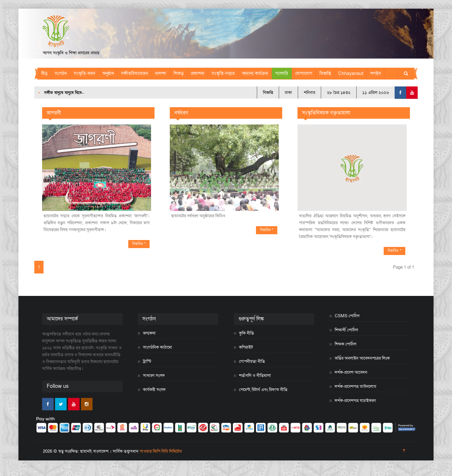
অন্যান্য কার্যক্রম (255, 73)
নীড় (44, 73)
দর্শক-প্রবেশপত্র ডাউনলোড (355, 386)
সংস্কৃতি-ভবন (84, 73)
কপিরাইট (246, 347)
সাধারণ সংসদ (154, 375)
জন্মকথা (149, 333)
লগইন (376, 73)
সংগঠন (61, 73)
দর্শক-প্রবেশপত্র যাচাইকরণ (355, 401)
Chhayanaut (351, 73)
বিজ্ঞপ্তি (325, 73)
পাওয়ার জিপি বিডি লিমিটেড (161, 451)
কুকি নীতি (246, 333)
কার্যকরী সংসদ (154, 390)
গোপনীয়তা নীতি (252, 361)
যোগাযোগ (304, 73)
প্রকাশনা (198, 73)
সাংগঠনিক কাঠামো (158, 347)
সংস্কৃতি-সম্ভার (223, 73)
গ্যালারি (282, 73)
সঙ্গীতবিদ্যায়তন (134, 73)
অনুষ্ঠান (108, 73)
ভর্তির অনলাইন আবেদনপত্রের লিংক (362, 358)
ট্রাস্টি (147, 361)
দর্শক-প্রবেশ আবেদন (351, 372)
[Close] (1, 474)
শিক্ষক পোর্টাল (345, 344)
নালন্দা (161, 73)
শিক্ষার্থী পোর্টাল (346, 330)
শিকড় (179, 73)
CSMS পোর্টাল (347, 316)
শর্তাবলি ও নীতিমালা (255, 375)
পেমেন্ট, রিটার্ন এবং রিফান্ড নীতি (263, 390)
